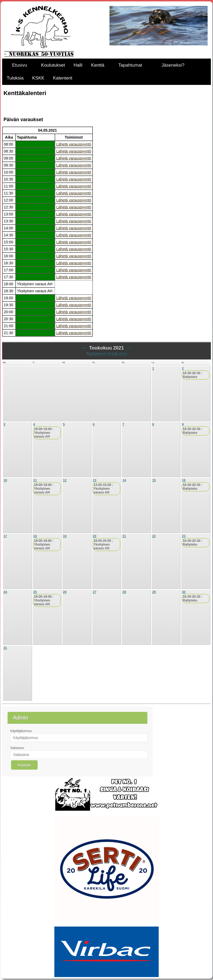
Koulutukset (53, 65)
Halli (78, 65)
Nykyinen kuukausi (106, 354)
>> (127, 348)
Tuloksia (15, 78)
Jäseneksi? (173, 65)
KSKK (38, 78)
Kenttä (98, 65)
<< (86, 348)
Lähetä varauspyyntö (74, 144)
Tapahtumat (130, 65)
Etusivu (20, 65)
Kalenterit (63, 78)
